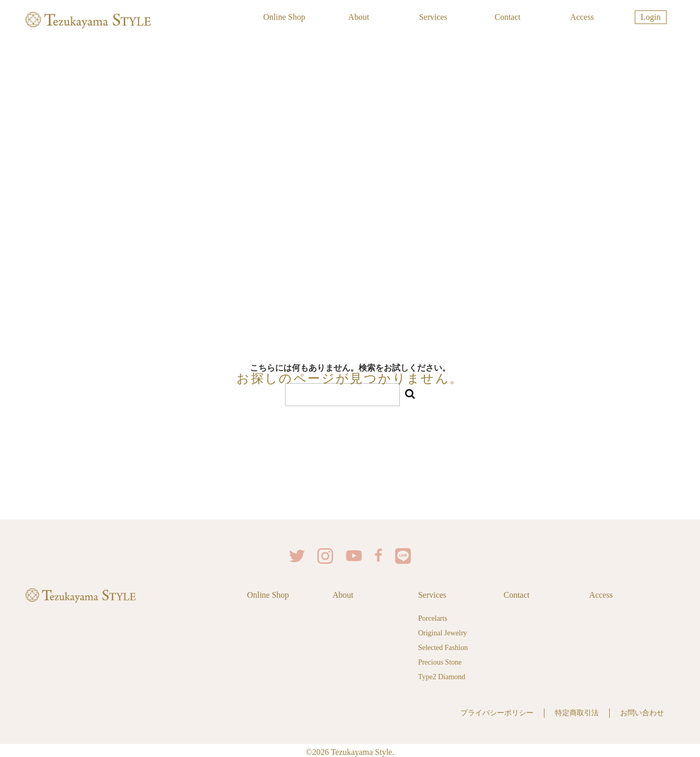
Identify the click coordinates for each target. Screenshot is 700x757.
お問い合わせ (642, 710)
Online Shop (284, 17)
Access (582, 17)
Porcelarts (433, 617)
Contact (507, 17)
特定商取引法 (577, 710)
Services (433, 17)
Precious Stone (440, 661)
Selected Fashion (443, 646)
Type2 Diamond (442, 675)
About (359, 17)
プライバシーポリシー (497, 710)
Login (650, 17)
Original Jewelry (443, 631)
